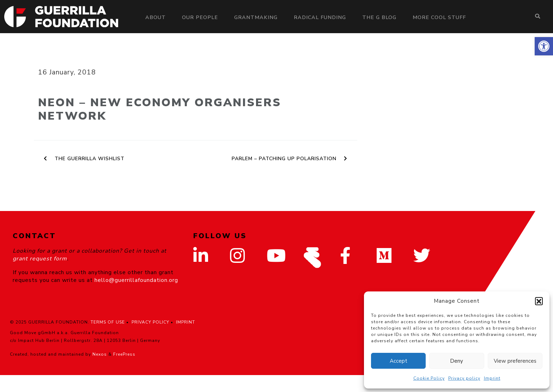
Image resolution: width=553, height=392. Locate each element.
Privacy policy (464, 378)
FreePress (124, 354)
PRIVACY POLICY (150, 322)
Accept (399, 361)
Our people (200, 17)
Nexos (100, 354)
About (156, 17)
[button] (544, 46)
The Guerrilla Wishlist (84, 159)
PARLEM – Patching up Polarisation (290, 159)
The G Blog (379, 17)
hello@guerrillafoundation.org (136, 280)
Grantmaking (256, 17)
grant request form (40, 259)
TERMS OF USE (108, 322)
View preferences (515, 361)
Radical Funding (320, 17)
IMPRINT (186, 322)
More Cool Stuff (439, 17)
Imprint (492, 378)
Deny (457, 361)
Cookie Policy (429, 378)
